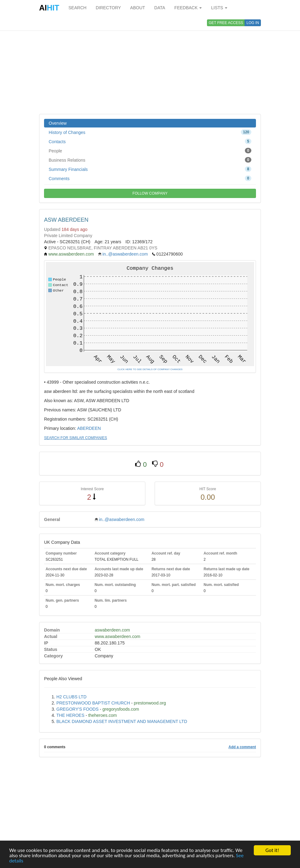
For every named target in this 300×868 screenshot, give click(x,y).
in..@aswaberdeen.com (125, 254)
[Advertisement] (150, 65)
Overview (58, 123)
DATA (160, 8)
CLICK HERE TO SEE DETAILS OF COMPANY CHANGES (150, 369)
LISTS (219, 8)
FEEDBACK (188, 8)
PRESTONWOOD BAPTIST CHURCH (93, 703)
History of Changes (150, 132)
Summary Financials (150, 169)
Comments (150, 178)
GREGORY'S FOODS (77, 709)
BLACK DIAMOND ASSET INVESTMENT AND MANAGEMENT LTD (122, 721)
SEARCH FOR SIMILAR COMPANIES (75, 438)
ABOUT (138, 8)
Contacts (150, 141)
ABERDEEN (89, 428)
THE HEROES (70, 715)
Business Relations (150, 160)
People (150, 151)
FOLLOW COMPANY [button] (150, 193)
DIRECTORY (108, 8)
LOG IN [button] (253, 23)
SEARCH (77, 8)
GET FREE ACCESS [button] (226, 23)
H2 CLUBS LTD (71, 697)
